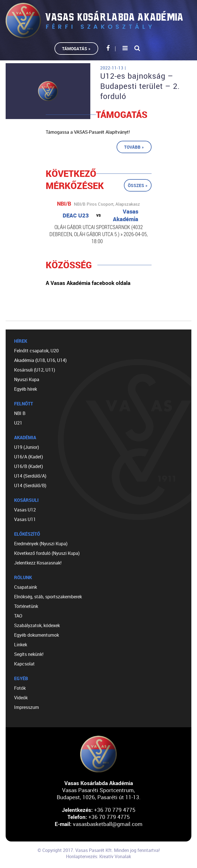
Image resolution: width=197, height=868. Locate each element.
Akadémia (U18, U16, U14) (40, 360)
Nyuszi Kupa (27, 379)
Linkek (21, 645)
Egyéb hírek (26, 389)
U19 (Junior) (27, 447)
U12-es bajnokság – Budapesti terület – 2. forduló (140, 86)
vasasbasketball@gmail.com (108, 824)
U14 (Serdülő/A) (30, 476)
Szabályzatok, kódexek (37, 625)
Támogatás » (76, 49)
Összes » (138, 185)
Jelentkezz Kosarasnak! (38, 563)
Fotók (20, 688)
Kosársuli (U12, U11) (35, 370)
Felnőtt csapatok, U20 (36, 351)
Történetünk (26, 606)
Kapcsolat (24, 664)
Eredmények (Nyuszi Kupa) (41, 544)
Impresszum (27, 707)
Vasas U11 (25, 519)
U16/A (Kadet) (29, 457)
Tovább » (134, 147)
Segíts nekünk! (29, 654)
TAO (18, 616)
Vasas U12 (25, 510)
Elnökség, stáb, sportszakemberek (48, 597)
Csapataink (26, 587)
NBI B (20, 413)
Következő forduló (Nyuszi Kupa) (47, 553)
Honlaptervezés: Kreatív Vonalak (98, 856)
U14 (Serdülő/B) (30, 485)
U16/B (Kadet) (29, 466)
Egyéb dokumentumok (37, 635)
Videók (21, 698)
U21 (18, 423)
